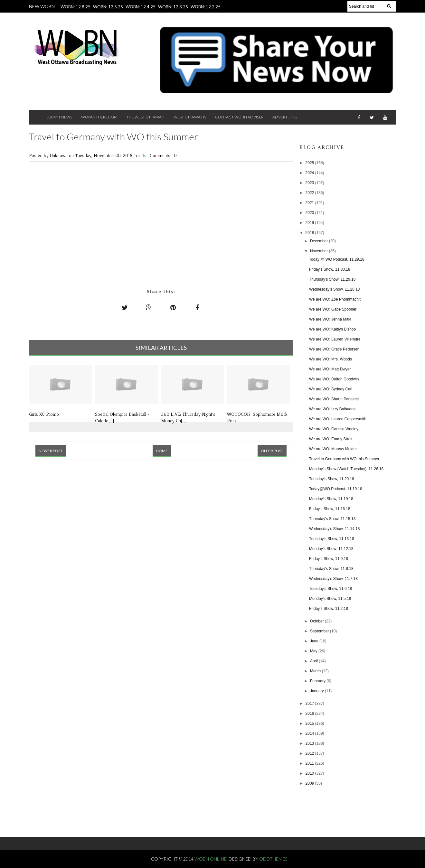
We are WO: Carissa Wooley (334, 429)
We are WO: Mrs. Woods (331, 359)
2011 (310, 763)
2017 (310, 704)
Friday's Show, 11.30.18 (330, 269)
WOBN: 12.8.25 (76, 7)
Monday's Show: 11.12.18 (331, 549)
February (318, 681)
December (320, 241)
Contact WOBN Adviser (239, 117)
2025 (310, 163)
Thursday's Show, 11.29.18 (332, 279)
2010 (310, 773)
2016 (310, 714)
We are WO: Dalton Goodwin (334, 379)
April (314, 661)
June (315, 641)
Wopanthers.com (99, 117)
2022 (310, 193)
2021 (310, 203)
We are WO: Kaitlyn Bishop (332, 329)
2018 (310, 233)
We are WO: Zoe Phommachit (335, 299)
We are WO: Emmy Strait (331, 439)
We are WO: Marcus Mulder (333, 449)
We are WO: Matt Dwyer (330, 369)
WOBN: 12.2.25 (206, 7)
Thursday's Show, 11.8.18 (331, 569)
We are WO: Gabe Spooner (333, 309)
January (317, 691)
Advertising (285, 117)
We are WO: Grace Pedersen (334, 349)
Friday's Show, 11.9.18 (329, 559)
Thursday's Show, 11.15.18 (332, 519)
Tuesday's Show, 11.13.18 (332, 539)
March (316, 671)
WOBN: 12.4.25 (141, 7)
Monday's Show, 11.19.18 (331, 499)
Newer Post (51, 451)
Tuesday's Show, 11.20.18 (332, 479)
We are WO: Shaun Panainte (334, 399)
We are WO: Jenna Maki (330, 319)
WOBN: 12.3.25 (173, 7)
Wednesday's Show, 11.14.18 (335, 529)
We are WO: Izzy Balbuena (332, 409)
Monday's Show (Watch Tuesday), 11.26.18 (346, 469)
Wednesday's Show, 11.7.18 (333, 579)
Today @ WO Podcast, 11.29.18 (337, 259)
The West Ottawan (146, 117)
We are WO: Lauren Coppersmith (338, 419)
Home (162, 451)
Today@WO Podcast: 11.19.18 (336, 489)
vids (143, 155)
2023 (310, 183)
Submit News (59, 117)
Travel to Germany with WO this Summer (344, 459)
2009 (310, 783)
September (320, 631)
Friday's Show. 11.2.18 (329, 609)
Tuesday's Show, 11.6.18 (331, 589)
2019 (310, 223)
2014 (310, 733)
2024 (310, 173)
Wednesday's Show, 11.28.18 (335, 289)
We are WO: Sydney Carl (331, 389)
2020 (310, 213)
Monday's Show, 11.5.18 (330, 599)
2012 (310, 753)
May (314, 651)
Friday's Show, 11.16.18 (330, 509)
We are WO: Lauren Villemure (335, 339)
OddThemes (273, 859)
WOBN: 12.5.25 (108, 7)
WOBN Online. (212, 859)
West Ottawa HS (190, 117)
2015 (310, 723)
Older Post (272, 451)
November (320, 251)
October (317, 621)
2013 (310, 743)
